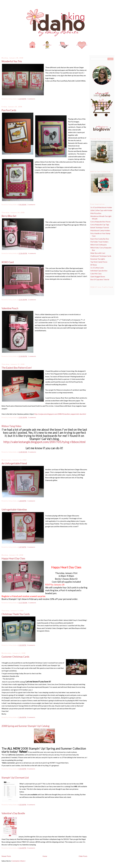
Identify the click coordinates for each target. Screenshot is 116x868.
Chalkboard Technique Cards (101, 256)
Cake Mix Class (96, 274)
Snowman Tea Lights (98, 259)
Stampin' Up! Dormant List (15, 778)
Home (45, 856)
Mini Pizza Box (96, 213)
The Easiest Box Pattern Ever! (17, 368)
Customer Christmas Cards (15, 657)
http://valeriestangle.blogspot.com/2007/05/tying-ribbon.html (44, 442)
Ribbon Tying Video (11, 426)
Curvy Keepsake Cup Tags (100, 225)
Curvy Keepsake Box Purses (100, 222)
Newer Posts (6, 856)
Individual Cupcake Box (99, 271)
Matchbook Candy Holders (100, 230)
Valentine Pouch (10, 308)
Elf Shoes (94, 265)
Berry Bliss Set (9, 216)
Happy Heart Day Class (13, 558)
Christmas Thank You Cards (16, 614)
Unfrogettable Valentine (14, 510)
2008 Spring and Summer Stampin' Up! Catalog (25, 726)
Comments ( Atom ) (18, 861)
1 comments (31, 99)
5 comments (32, 418)
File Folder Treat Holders (99, 242)
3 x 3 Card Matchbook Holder (101, 207)
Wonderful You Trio (12, 61)
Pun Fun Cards (9, 110)
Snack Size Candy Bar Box (100, 239)
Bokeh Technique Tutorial (100, 227)
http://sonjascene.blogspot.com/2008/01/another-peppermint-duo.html (60, 414)
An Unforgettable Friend (14, 463)
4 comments (32, 253)
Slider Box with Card (98, 253)
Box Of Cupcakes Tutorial (100, 279)
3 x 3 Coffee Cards (97, 268)
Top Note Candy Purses (99, 262)
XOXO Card (8, 262)
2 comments (31, 205)
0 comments (32, 452)
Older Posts (83, 856)
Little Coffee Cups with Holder (101, 210)
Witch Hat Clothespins (99, 245)
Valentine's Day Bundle (13, 813)
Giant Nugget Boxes (98, 276)
